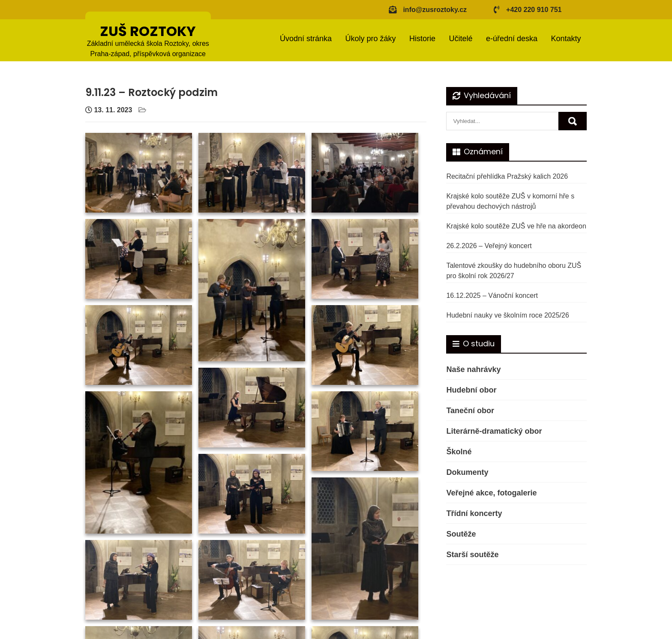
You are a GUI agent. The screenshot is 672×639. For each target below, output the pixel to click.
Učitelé (460, 39)
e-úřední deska (512, 39)
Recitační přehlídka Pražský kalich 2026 (507, 176)
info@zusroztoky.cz (435, 10)
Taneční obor (470, 411)
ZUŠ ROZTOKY (148, 31)
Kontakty (566, 39)
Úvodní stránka (306, 39)
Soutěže (461, 534)
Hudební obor (471, 390)
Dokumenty (467, 472)
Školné (459, 452)
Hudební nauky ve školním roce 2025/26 (507, 315)
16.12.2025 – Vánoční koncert (492, 295)
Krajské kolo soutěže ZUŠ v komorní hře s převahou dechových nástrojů (510, 201)
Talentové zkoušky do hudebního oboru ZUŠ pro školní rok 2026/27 (514, 271)
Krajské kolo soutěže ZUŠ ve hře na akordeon (516, 226)
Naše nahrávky (473, 369)
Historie (422, 39)
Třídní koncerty (474, 513)
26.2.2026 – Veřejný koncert (489, 246)
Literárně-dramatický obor (494, 431)
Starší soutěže (472, 555)
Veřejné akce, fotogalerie (491, 493)
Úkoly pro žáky (370, 39)
